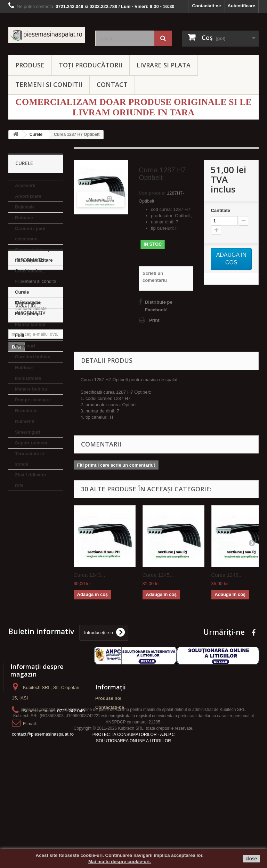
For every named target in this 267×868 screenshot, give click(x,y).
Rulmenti (25, 421)
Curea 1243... (90, 575)
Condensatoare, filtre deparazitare (34, 255)
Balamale (25, 207)
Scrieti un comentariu (155, 277)
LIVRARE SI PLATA (164, 65)
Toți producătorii (91, 65)
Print (154, 320)
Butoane (24, 218)
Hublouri (24, 367)
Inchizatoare (28, 378)
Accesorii (25, 185)
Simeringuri (27, 432)
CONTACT (112, 84)
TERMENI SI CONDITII (49, 84)
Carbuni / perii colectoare (30, 234)
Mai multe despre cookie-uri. (120, 862)
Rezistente (26, 411)
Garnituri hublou (33, 357)
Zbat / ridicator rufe (31, 480)
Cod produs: (152, 193)
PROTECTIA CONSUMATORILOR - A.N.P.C (134, 821)
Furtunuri (25, 346)
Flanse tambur (30, 324)
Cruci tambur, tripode (30, 276)
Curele (22, 292)
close (252, 859)
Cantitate (220, 210)
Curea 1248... (227, 575)
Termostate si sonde (30, 459)
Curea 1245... (158, 575)
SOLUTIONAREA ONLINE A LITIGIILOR (133, 827)
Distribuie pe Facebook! (159, 306)
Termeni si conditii (38, 530)
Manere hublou (31, 389)
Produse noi (108, 740)
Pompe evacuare (33, 400)
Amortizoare (28, 196)
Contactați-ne (206, 6)
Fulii (20, 335)
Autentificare (241, 6)
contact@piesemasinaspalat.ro (43, 775)
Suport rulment (31, 443)
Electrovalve (28, 303)
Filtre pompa (29, 314)
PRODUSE (30, 65)
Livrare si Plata (35, 541)
